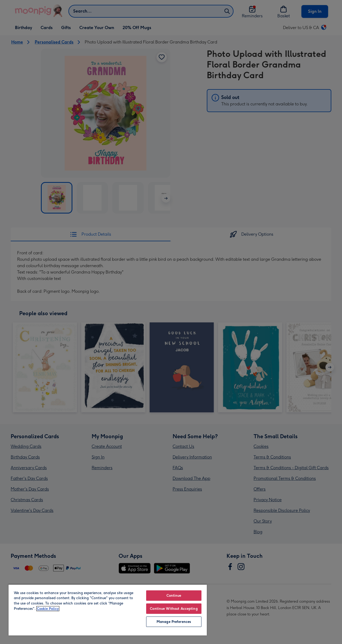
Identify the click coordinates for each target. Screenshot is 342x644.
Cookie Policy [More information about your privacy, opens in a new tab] (48, 609)
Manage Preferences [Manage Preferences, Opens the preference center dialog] (174, 622)
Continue (174, 596)
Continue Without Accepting (174, 609)
